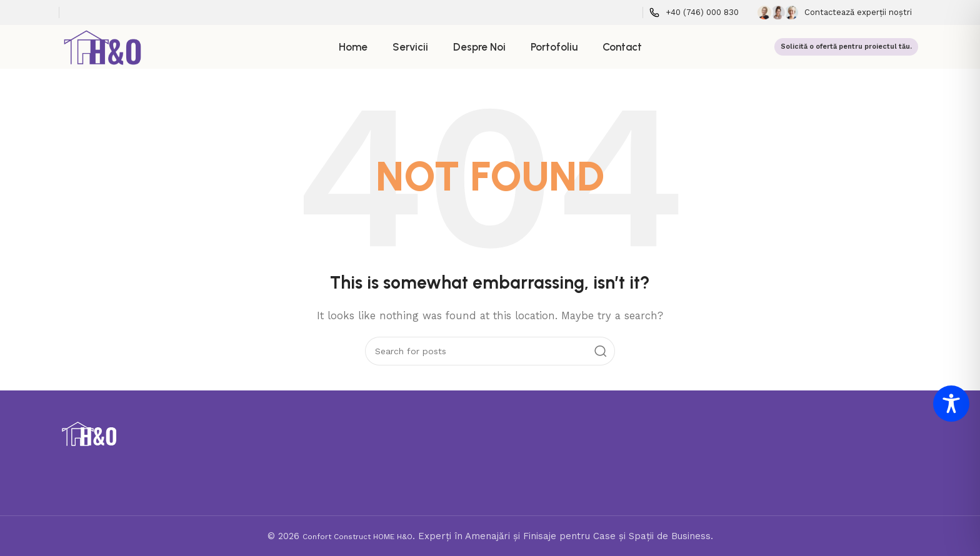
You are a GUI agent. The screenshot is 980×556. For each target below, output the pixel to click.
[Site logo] (103, 46)
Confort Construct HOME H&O (357, 537)
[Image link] (89, 434)
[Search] (490, 351)
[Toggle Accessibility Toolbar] (951, 404)
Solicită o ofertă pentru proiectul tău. (846, 47)
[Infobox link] (694, 13)
